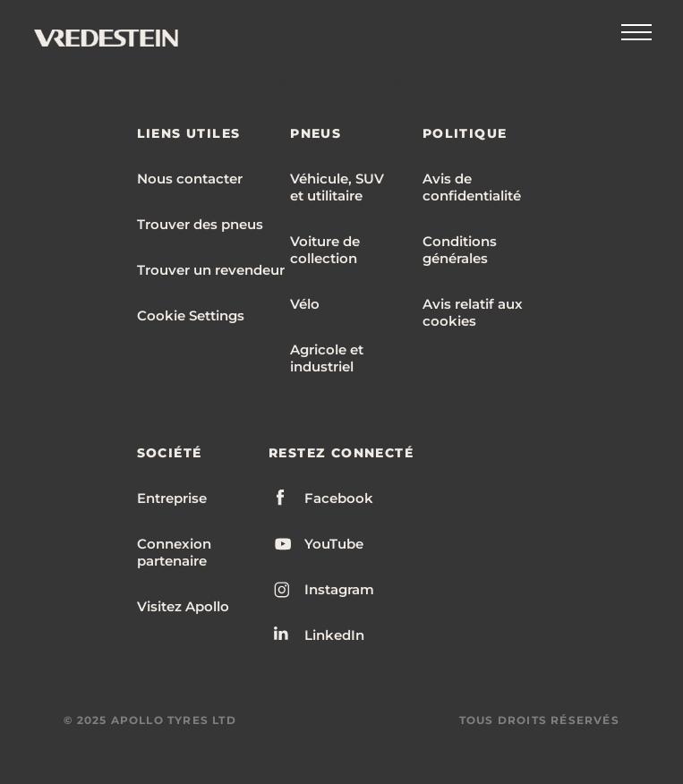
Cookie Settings (191, 315)
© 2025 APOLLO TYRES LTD (150, 720)
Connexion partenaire (174, 552)
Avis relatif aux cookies (473, 312)
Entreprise (172, 498)
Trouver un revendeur (211, 270)
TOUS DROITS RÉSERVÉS (539, 720)
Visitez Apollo (183, 606)
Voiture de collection (325, 250)
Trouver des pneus (200, 224)
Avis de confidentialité (472, 187)
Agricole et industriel (327, 358)
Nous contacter (190, 179)
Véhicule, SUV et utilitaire (337, 187)
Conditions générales (460, 250)
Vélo (305, 304)
